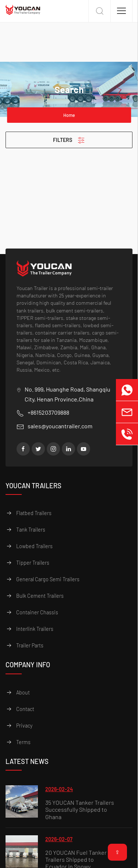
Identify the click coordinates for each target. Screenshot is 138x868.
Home (69, 115)
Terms (23, 742)
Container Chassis (37, 612)
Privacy (24, 726)
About (23, 692)
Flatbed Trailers (34, 513)
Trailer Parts (30, 645)
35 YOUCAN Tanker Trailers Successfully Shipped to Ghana (80, 810)
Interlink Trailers (35, 629)
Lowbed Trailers (34, 546)
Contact (25, 709)
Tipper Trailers (33, 563)
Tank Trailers (31, 530)
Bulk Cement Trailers (40, 596)
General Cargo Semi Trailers (48, 579)
